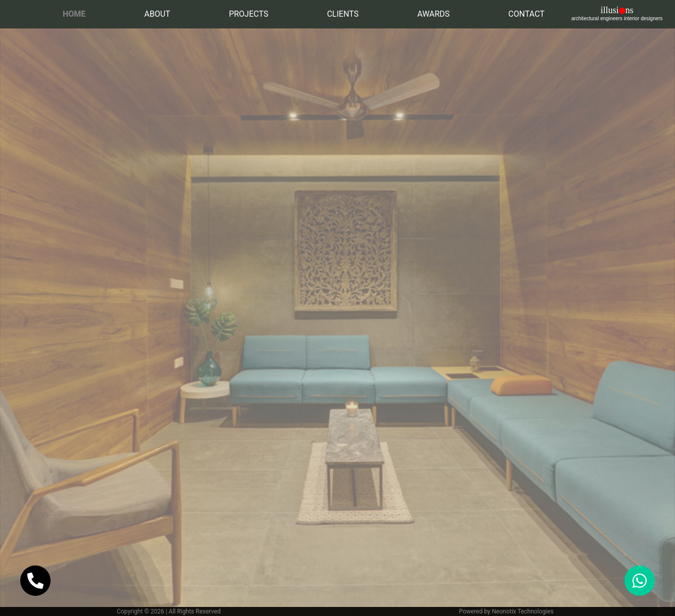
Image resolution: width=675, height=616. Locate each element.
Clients (343, 14)
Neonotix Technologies (523, 611)
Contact (526, 14)
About (157, 14)
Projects (249, 14)
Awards (433, 14)
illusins (617, 13)
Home (76, 13)
